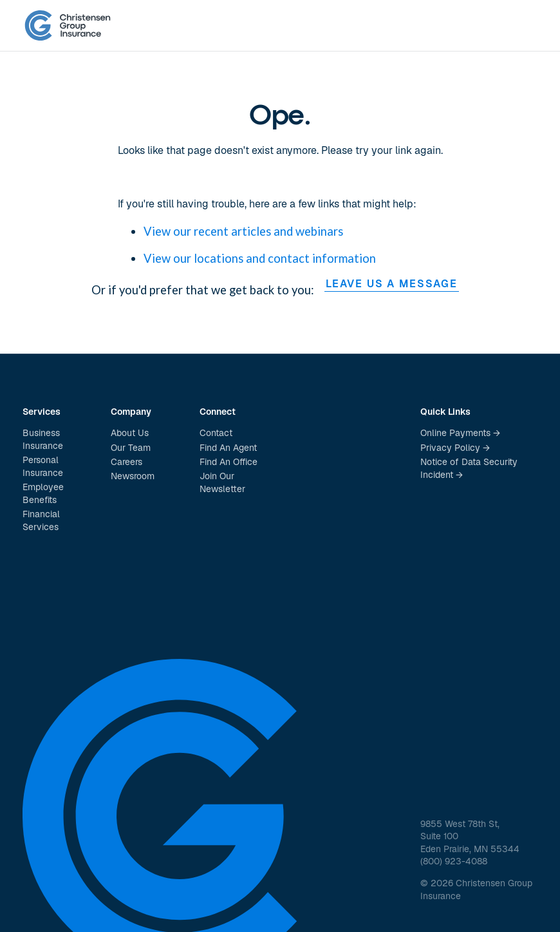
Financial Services (41, 520)
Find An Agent (228, 448)
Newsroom (133, 476)
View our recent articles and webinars (243, 231)
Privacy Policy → (455, 448)
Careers (126, 462)
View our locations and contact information (260, 258)
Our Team (131, 448)
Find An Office (229, 462)
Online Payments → (460, 433)
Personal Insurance (43, 466)
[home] (68, 26)
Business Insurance (43, 439)
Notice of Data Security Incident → (469, 468)
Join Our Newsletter (222, 482)
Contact (216, 433)
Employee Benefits (43, 493)
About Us (130, 433)
